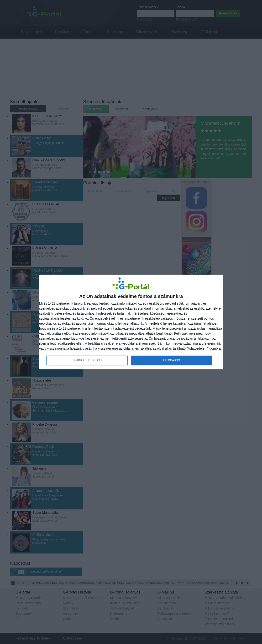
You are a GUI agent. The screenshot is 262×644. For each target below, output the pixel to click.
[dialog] (131, 322)
